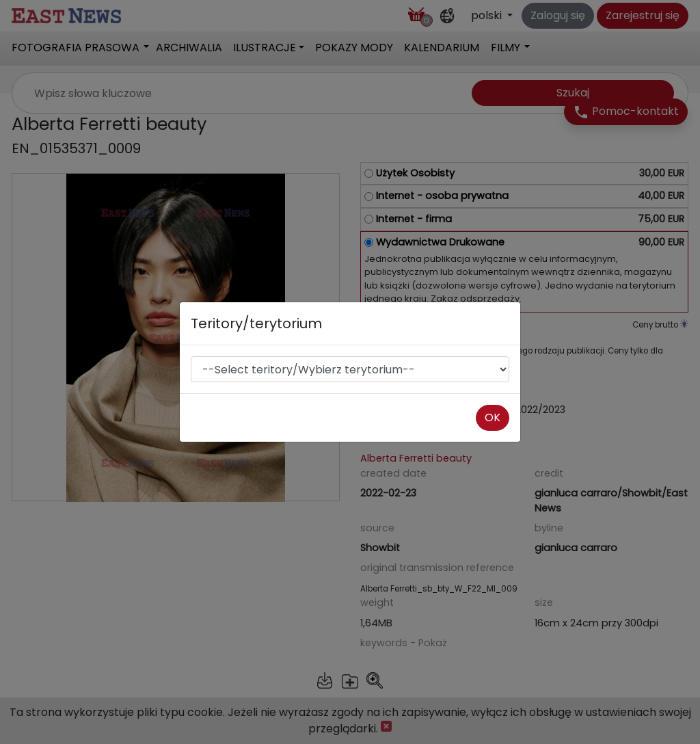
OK (493, 417)
